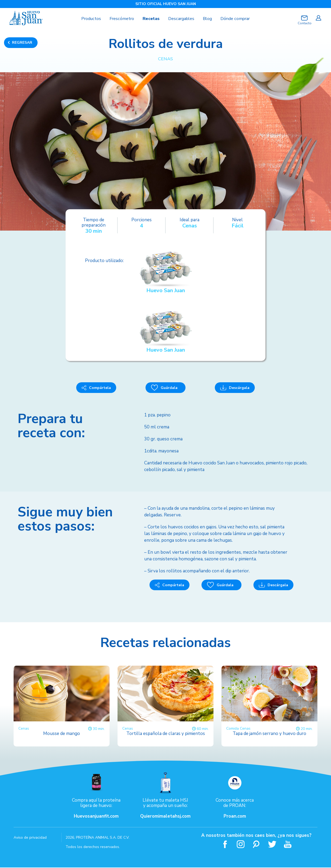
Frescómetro (120, 19)
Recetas (151, 19)
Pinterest (257, 845)
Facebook (225, 845)
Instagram (241, 845)
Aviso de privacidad (30, 838)
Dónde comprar (239, 19)
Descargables (182, 19)
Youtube (288, 845)
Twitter (272, 845)
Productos (87, 19)
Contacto (304, 23)
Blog (209, 19)
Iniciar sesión (318, 18)
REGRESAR (22, 43)
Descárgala (235, 388)
